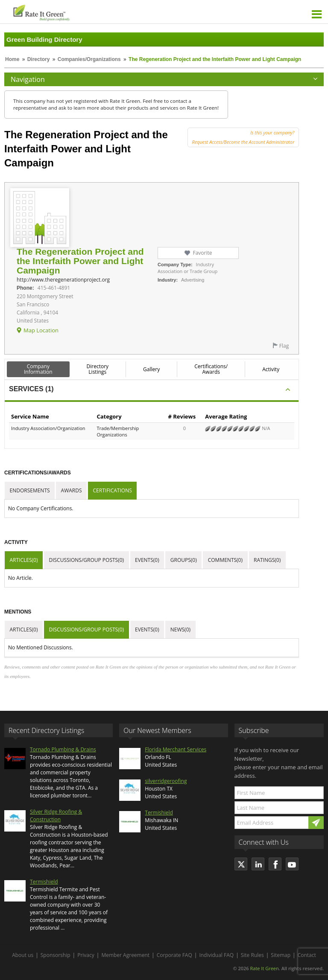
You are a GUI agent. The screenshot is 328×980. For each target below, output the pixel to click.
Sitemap (281, 955)
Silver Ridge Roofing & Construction (56, 816)
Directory (39, 59)
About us (23, 955)
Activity (271, 369)
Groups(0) (184, 560)
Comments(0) (225, 560)
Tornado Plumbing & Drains (63, 749)
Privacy (86, 955)
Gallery (151, 369)
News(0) (180, 630)
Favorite (202, 253)
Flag (284, 346)
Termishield (44, 882)
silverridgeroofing (166, 781)
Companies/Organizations (89, 59)
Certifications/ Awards (211, 369)
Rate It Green (264, 968)
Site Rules (252, 955)
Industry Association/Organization (48, 428)
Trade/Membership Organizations (118, 431)
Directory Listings (98, 369)
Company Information (38, 369)
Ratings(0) (267, 560)
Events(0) (147, 560)
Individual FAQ (216, 955)
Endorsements (30, 490)
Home (12, 59)
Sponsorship (56, 955)
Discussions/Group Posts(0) (86, 560)
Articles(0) (24, 560)
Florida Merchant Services (176, 749)
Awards (72, 490)
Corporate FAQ (174, 955)
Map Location (41, 330)
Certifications (113, 490)
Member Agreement (125, 955)
